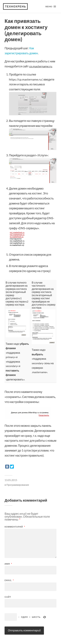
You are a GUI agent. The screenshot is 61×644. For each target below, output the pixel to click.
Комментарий (15, 527)
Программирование (18, 485)
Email (9, 580)
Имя (8, 564)
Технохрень (16, 6)
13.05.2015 (11, 480)
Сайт (8, 597)
